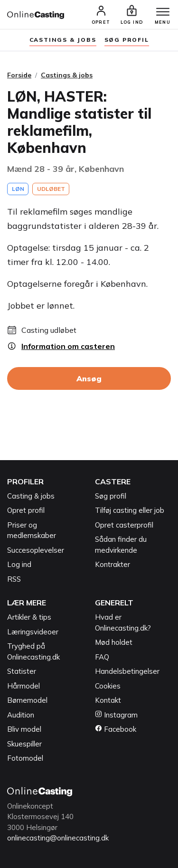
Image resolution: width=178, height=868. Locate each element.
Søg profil (111, 496)
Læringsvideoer (33, 632)
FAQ (102, 657)
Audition (21, 715)
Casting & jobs (31, 496)
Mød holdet (114, 642)
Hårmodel (23, 686)
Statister (22, 671)
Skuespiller (24, 744)
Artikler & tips (29, 617)
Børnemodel (27, 700)
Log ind (19, 564)
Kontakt (108, 700)
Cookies (108, 686)
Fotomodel (25, 758)
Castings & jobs (63, 40)
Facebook (116, 729)
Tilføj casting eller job (130, 510)
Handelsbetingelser (127, 671)
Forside (19, 75)
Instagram (116, 715)
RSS (14, 579)
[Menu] (163, 12)
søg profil (127, 40)
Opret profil (26, 510)
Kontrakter (112, 564)
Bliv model (24, 729)
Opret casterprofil (124, 525)
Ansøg (89, 378)
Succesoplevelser (36, 550)
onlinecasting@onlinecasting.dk (58, 838)
